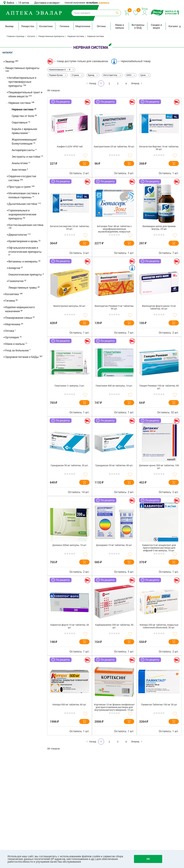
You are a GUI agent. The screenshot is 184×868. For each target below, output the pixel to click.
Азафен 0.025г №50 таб (70, 147)
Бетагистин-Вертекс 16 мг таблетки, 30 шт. (159, 148)
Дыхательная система (23, 204)
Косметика (46, 26)
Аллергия (15, 268)
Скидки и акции (156, 26)
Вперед (136, 83)
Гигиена (64, 26)
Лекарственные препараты (22, 68)
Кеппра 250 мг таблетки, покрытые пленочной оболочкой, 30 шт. (159, 626)
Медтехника (83, 26)
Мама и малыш (120, 26)
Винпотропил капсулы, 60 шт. (70, 306)
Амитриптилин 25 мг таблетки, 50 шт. (114, 147)
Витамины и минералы (23, 261)
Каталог (175, 26)
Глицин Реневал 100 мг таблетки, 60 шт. (159, 387)
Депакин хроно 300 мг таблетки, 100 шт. (159, 467)
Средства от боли (23, 116)
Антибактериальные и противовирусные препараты (22, 82)
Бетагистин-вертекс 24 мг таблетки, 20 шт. (70, 228)
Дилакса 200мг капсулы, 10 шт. (70, 545)
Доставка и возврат (47, 3)
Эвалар (9, 26)
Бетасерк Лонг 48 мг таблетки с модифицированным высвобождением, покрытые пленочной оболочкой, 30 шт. (114, 230)
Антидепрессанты (24, 150)
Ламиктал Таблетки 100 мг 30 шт (159, 705)
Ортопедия (12, 337)
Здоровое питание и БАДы (22, 357)
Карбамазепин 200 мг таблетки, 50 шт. (114, 626)
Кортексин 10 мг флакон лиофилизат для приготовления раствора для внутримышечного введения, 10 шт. (114, 707)
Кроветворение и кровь (23, 241)
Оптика (101, 26)
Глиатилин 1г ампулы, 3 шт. (70, 386)
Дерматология (18, 235)
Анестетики (19, 170)
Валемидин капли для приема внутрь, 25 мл (159, 228)
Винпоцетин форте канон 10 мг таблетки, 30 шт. (159, 307)
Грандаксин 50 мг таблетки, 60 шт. (114, 465)
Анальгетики (20, 163)
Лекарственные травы (23, 287)
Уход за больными (17, 350)
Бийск (11, 3)
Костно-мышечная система (26, 225)
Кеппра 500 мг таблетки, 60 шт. (70, 705)
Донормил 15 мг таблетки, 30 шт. (114, 545)
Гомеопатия (16, 281)
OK (148, 859)
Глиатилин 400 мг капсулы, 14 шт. (114, 386)
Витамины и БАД (138, 26)
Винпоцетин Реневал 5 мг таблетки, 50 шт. (114, 307)
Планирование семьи (19, 318)
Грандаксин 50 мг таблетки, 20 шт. (70, 465)
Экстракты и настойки (26, 157)
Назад (92, 83)
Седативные (20, 122)
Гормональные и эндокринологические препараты (22, 214)
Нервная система (20, 103)
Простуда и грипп (20, 187)
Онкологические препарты (26, 274)
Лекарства (28, 26)
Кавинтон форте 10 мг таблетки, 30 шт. (70, 626)
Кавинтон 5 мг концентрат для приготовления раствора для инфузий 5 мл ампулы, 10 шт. (159, 548)
